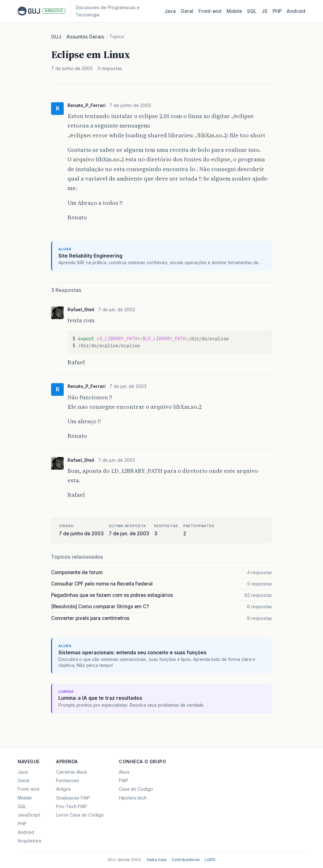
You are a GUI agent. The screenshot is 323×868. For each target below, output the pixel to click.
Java (170, 11)
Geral (187, 11)
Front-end (28, 789)
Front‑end (210, 11)
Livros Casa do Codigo (80, 815)
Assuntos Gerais (85, 37)
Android (296, 11)
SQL (252, 11)
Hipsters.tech (133, 798)
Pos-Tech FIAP (72, 806)
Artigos (64, 789)
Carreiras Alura (71, 772)
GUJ (56, 37)
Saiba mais (157, 860)
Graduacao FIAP (73, 798)
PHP (277, 11)
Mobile (234, 11)
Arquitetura (29, 841)
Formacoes (68, 780)
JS (264, 11)
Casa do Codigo (136, 789)
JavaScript (29, 815)
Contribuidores (186, 860)
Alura (124, 772)
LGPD (210, 860)
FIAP (123, 780)
